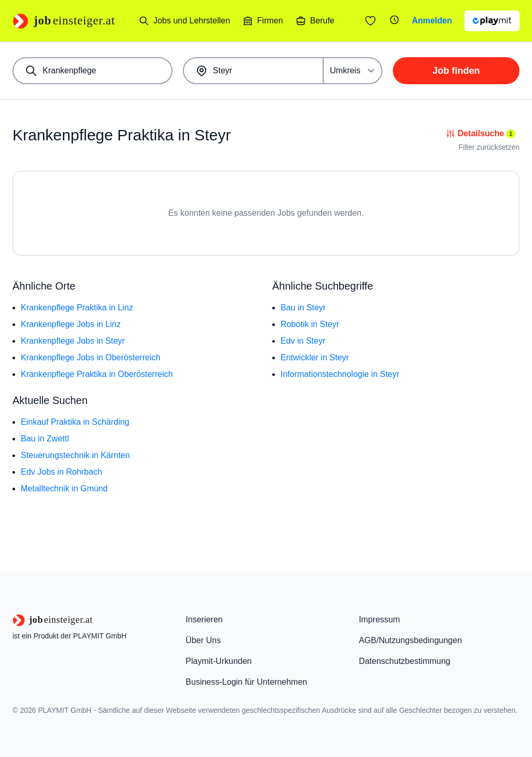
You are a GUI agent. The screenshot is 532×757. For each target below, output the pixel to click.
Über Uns (203, 640)
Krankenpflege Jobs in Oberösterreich (91, 357)
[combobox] (92, 71)
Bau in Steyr (303, 308)
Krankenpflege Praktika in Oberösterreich (97, 374)
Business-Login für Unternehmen (246, 682)
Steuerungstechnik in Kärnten (75, 455)
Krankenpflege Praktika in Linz (77, 308)
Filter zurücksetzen (489, 147)
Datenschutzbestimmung (405, 661)
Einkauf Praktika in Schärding (75, 422)
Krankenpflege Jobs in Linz (71, 324)
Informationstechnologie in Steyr (340, 374)
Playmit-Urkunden (218, 661)
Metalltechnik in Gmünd (64, 488)
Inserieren (204, 619)
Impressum (380, 619)
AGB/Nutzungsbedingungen (410, 640)
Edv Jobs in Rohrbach (62, 472)
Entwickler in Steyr (315, 357)
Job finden (456, 71)
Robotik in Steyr (310, 324)
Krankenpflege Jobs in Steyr (73, 341)
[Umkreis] (353, 71)
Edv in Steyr (303, 341)
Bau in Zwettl (45, 439)
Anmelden (432, 21)
